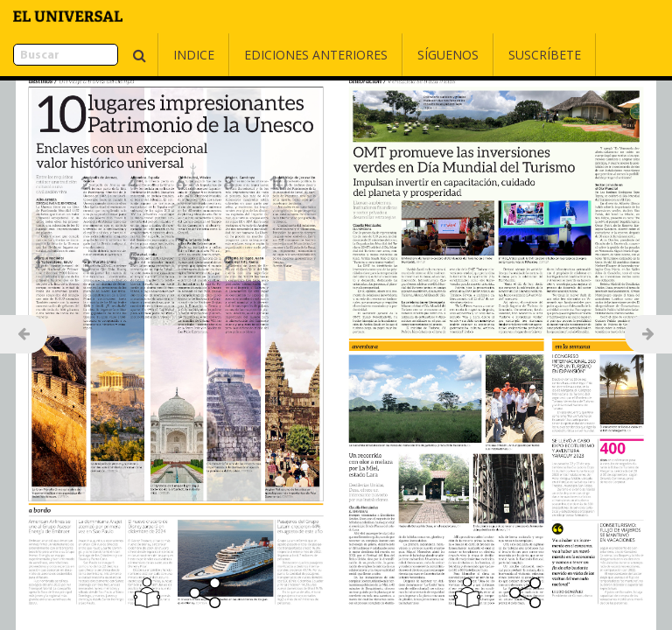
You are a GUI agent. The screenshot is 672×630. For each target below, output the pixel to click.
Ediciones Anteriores (272, 55)
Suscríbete (501, 55)
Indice (150, 55)
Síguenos (404, 55)
